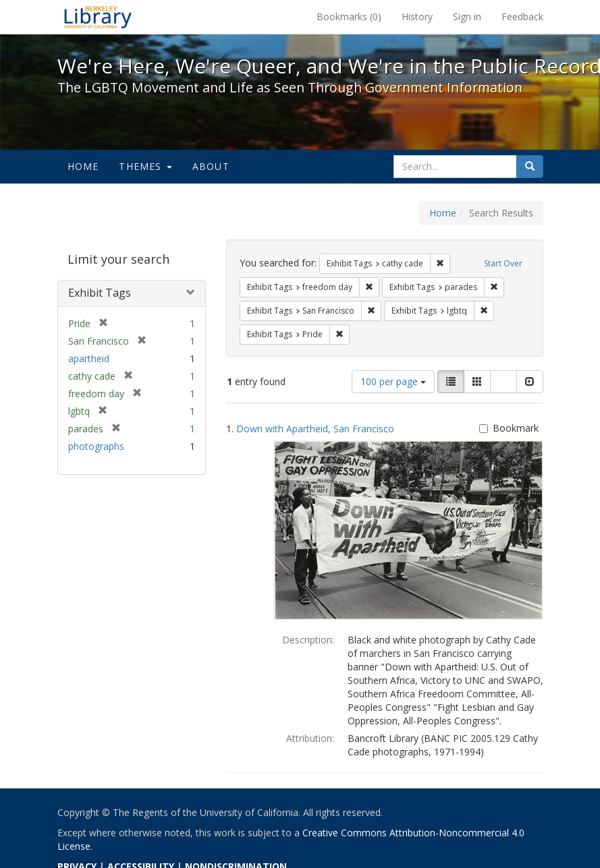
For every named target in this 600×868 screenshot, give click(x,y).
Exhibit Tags (100, 293)
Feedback (522, 17)
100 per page (393, 381)
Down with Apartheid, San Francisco (315, 429)
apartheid (89, 358)
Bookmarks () (349, 17)
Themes (145, 166)
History (417, 17)
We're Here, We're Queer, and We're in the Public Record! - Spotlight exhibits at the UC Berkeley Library (98, 17)
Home (83, 166)
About (211, 166)
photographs (96, 446)
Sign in (467, 17)
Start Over (503, 263)
